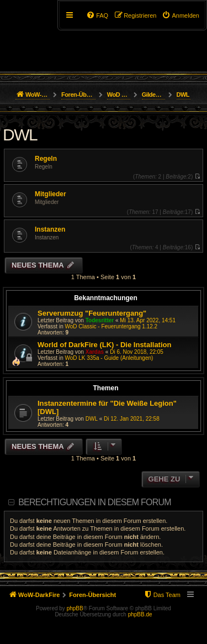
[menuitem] (181, 15)
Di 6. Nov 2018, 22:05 (137, 352)
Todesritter (100, 320)
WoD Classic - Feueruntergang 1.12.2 (111, 326)
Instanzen (50, 229)
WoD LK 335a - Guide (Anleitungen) (109, 358)
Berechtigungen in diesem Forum (94, 502)
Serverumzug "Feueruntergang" (92, 313)
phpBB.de (140, 614)
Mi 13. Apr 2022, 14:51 (148, 320)
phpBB (75, 608)
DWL (20, 135)
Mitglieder (51, 194)
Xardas (95, 352)
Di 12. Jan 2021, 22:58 (132, 419)
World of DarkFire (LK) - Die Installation (104, 345)
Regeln (46, 159)
